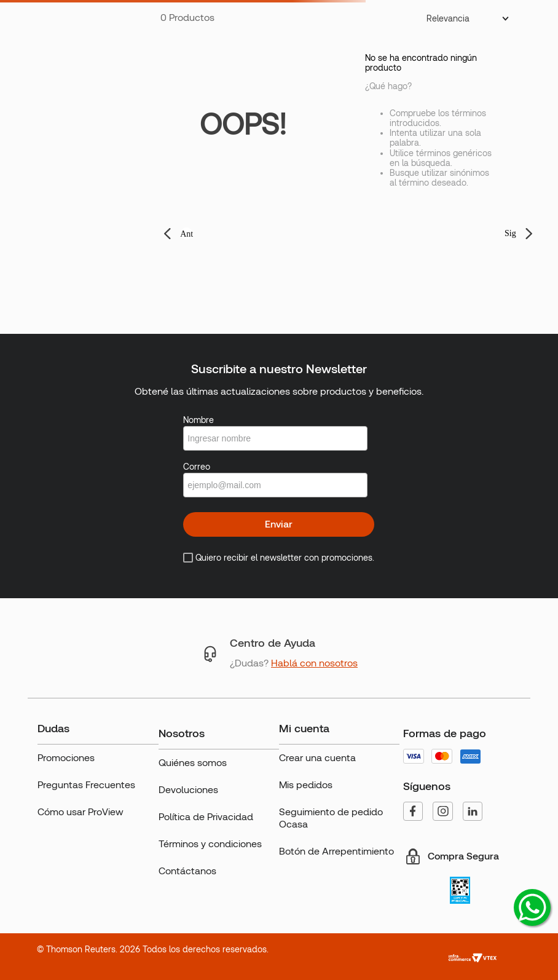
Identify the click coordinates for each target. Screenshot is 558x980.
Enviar (279, 524)
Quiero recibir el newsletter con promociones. (285, 558)
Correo (197, 467)
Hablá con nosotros (314, 663)
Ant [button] (187, 234)
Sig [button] (510, 233)
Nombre (198, 420)
